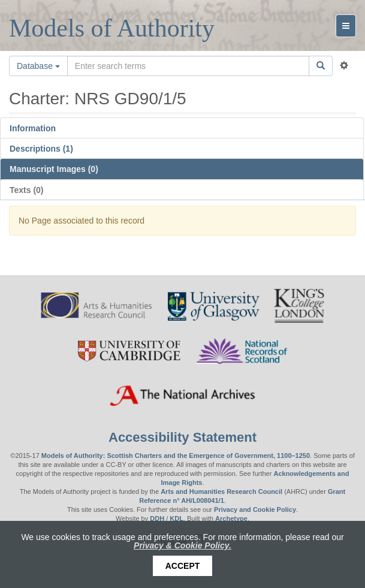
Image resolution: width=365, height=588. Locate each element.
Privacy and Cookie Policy (255, 509)
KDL (177, 518)
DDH (157, 518)
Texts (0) (27, 190)
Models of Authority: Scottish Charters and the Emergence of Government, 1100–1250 (176, 456)
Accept (183, 566)
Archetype (231, 518)
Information (33, 128)
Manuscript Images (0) (54, 169)
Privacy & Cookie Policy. (182, 545)
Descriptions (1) (41, 149)
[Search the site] (188, 66)
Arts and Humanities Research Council (221, 491)
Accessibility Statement (182, 437)
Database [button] (38, 66)
